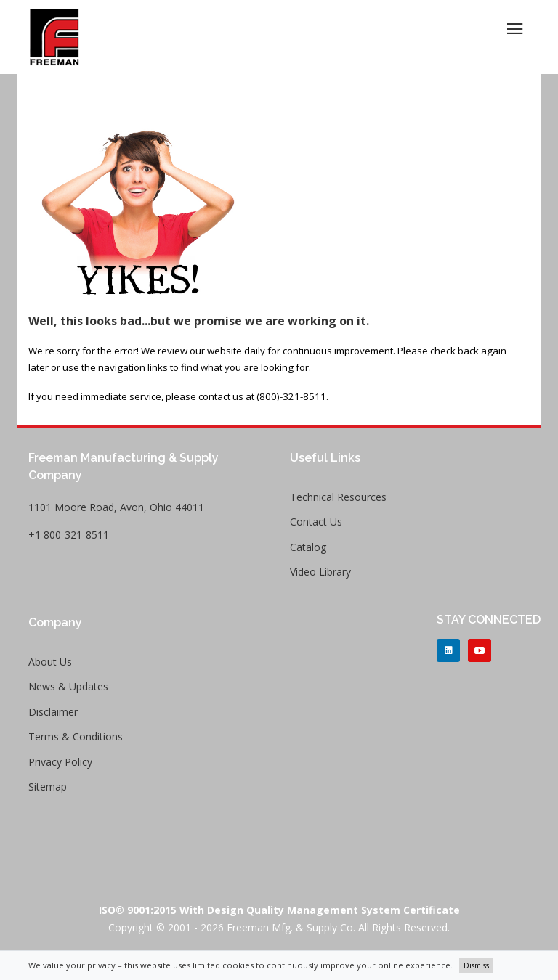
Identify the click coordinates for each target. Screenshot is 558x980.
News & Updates (68, 686)
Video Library (320, 572)
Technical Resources (338, 497)
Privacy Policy (60, 762)
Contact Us (316, 522)
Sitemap (48, 787)
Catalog (308, 547)
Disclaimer (53, 712)
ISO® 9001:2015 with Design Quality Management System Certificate (279, 910)
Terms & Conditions (76, 736)
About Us (50, 662)
